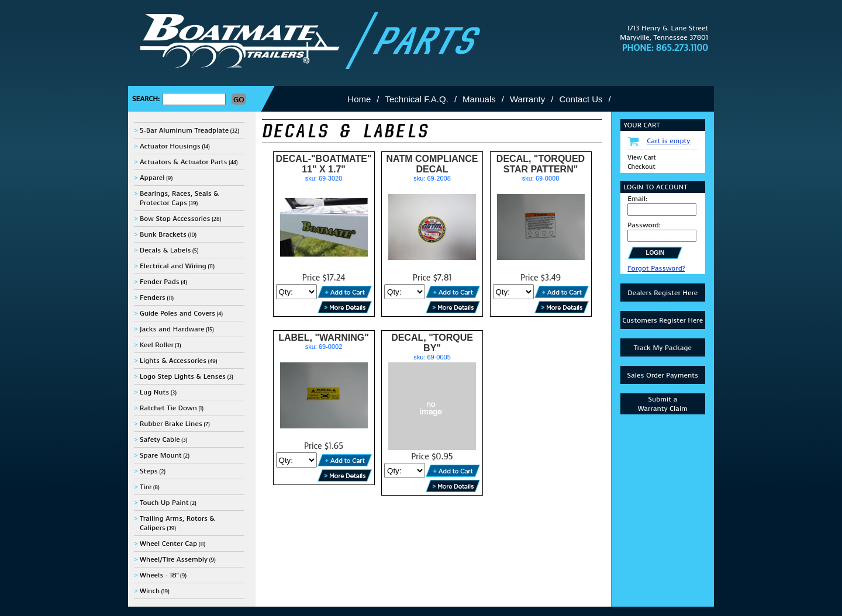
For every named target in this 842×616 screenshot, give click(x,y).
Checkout (641, 167)
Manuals (479, 99)
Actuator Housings (170, 146)
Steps (149, 471)
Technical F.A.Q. (417, 99)
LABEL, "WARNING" (324, 338)
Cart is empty (668, 141)
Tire (146, 487)
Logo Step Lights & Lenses (183, 376)
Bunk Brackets (163, 234)
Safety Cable (160, 439)
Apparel (152, 178)
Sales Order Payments (662, 375)
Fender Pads (160, 282)
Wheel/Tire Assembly (174, 559)
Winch (150, 591)
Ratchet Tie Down (168, 408)
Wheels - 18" (159, 575)
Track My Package (663, 348)
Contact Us (581, 99)
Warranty (527, 99)
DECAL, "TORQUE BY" (432, 343)
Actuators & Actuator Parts (184, 162)
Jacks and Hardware (172, 329)
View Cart (642, 158)
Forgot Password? (656, 268)
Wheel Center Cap (168, 544)
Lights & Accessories (173, 361)
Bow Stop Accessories (175, 219)
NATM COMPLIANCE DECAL (432, 164)
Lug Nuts (154, 392)
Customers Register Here (662, 320)
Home (359, 99)
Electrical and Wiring (173, 266)
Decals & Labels (165, 250)
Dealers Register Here (662, 293)
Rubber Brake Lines (171, 424)
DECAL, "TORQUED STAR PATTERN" (541, 164)
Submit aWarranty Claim (663, 404)
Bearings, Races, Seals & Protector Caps (179, 198)
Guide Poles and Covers (177, 313)
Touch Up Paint (164, 503)
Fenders (153, 297)
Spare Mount (161, 455)
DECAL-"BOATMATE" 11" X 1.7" (324, 164)
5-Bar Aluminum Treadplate (184, 130)
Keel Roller (157, 345)
